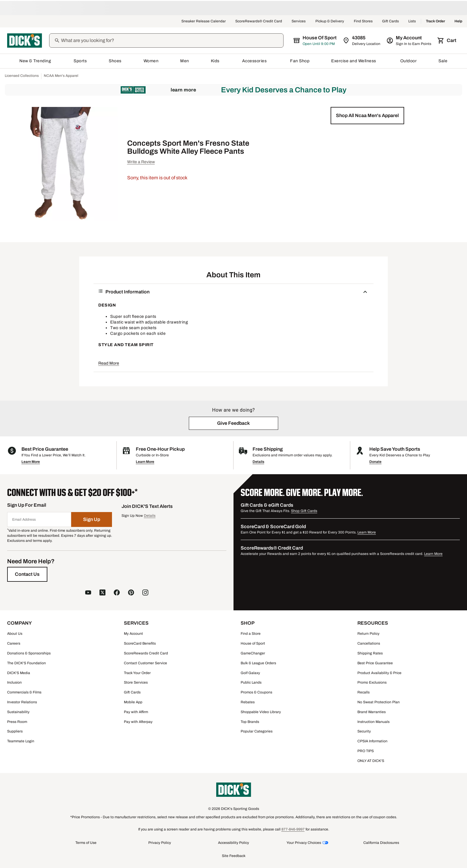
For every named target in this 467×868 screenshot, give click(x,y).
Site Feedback (234, 856)
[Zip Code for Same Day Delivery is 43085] (362, 41)
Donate (375, 462)
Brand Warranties (372, 712)
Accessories (255, 61)
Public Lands (251, 682)
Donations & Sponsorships (29, 653)
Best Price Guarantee (375, 663)
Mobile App (133, 702)
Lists (412, 21)
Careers (14, 643)
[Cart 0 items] (447, 41)
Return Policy (368, 634)
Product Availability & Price (379, 673)
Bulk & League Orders (258, 663)
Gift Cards (390, 21)
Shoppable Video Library (261, 712)
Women (151, 61)
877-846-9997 (293, 829)
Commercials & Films (24, 692)
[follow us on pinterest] (131, 592)
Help (458, 21)
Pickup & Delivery (330, 21)
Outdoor (409, 61)
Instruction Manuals (373, 722)
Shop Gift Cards (304, 511)
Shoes (115, 61)
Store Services (136, 682)
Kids (216, 61)
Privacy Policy (160, 843)
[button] (367, 116)
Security (364, 731)
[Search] (172, 41)
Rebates (248, 702)
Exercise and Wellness (355, 61)
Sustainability (18, 712)
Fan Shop (300, 61)
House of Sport (253, 643)
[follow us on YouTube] (88, 592)
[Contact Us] (27, 574)
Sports (80, 61)
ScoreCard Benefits (140, 643)
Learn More (183, 90)
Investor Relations (22, 702)
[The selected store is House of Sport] (315, 41)
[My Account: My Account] (409, 41)
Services (299, 21)
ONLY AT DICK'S (371, 761)
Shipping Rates (370, 653)
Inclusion (14, 682)
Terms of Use (86, 843)
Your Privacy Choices (304, 843)
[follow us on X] (102, 592)
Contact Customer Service (145, 663)
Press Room (17, 722)
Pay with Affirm (136, 712)
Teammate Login (21, 741)
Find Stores (363, 21)
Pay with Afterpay (138, 722)
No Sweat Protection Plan (379, 702)
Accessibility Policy (233, 843)
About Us (15, 634)
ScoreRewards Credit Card (146, 653)
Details (258, 462)
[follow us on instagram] (145, 592)
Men (185, 61)
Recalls (364, 692)
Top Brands (250, 722)
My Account (133, 634)
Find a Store (251, 634)
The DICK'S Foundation (27, 663)
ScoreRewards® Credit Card (259, 21)
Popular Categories (257, 731)
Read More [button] (109, 363)
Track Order (435, 21)
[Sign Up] (92, 519)
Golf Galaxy (250, 673)
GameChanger (253, 653)
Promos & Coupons (256, 692)
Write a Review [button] (141, 162)
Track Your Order (137, 673)
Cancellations (369, 643)
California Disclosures (381, 843)
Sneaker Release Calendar (204, 21)
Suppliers (15, 731)
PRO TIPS (366, 751)
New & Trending (36, 61)
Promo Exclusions (372, 682)
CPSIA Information (372, 741)
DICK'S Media (19, 673)
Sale (443, 61)
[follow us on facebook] (117, 592)
